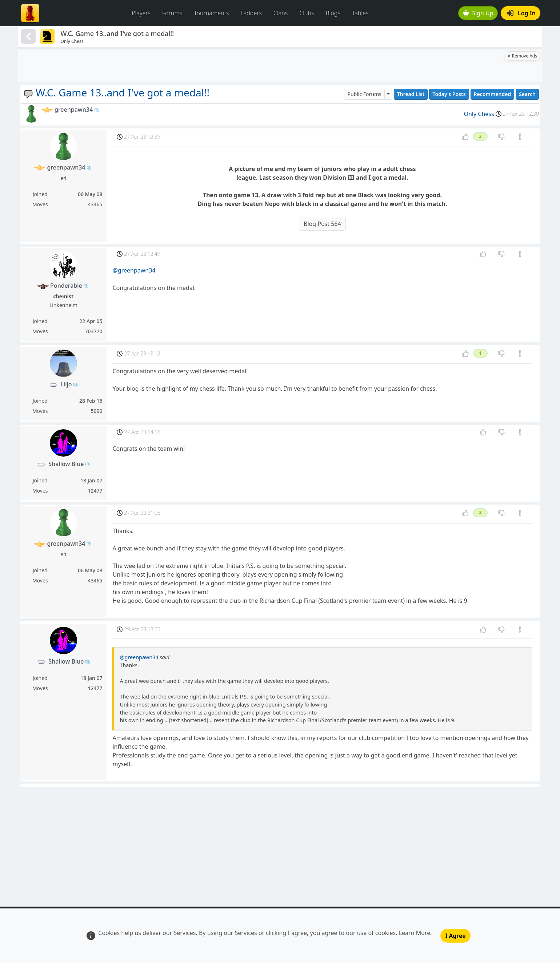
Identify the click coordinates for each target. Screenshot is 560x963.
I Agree (455, 936)
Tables (360, 13)
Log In (521, 13)
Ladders (251, 13)
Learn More (415, 933)
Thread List (411, 94)
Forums (172, 13)
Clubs (307, 13)
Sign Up (478, 13)
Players (141, 13)
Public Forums (364, 94)
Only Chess (479, 114)
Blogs (333, 13)
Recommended (493, 94)
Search (527, 94)
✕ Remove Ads (522, 56)
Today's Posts (449, 94)
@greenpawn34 (134, 270)
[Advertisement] (260, 66)
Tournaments (211, 13)
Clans (281, 13)
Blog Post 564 (322, 224)
